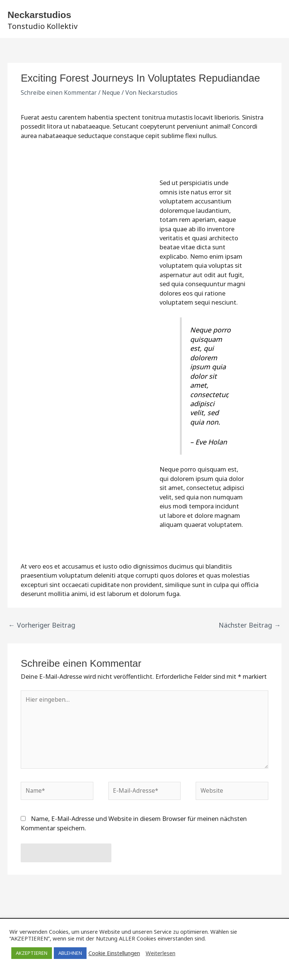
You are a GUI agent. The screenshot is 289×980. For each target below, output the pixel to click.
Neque (113, 95)
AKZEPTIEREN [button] (32, 953)
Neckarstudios (57, 14)
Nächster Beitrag (252, 627)
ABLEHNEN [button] (70, 953)
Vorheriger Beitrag (38, 627)
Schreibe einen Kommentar (60, 95)
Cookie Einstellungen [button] (114, 953)
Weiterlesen (160, 953)
